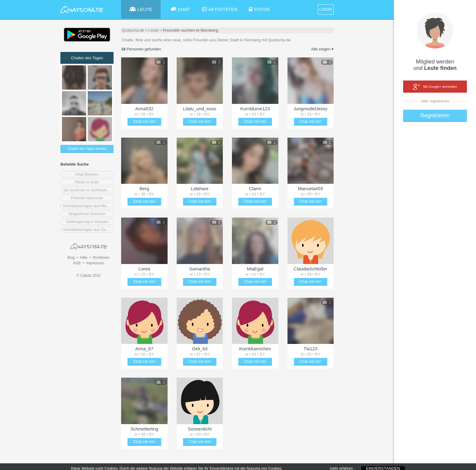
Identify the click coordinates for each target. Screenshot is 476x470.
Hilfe (84, 258)
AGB (77, 263)
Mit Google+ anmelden (435, 87)
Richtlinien (101, 258)
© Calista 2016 (88, 276)
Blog (71, 258)
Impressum (95, 263)
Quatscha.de (133, 30)
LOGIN (326, 9)
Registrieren (435, 115)
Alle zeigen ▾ (322, 49)
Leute (154, 30)
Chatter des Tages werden (87, 149)
